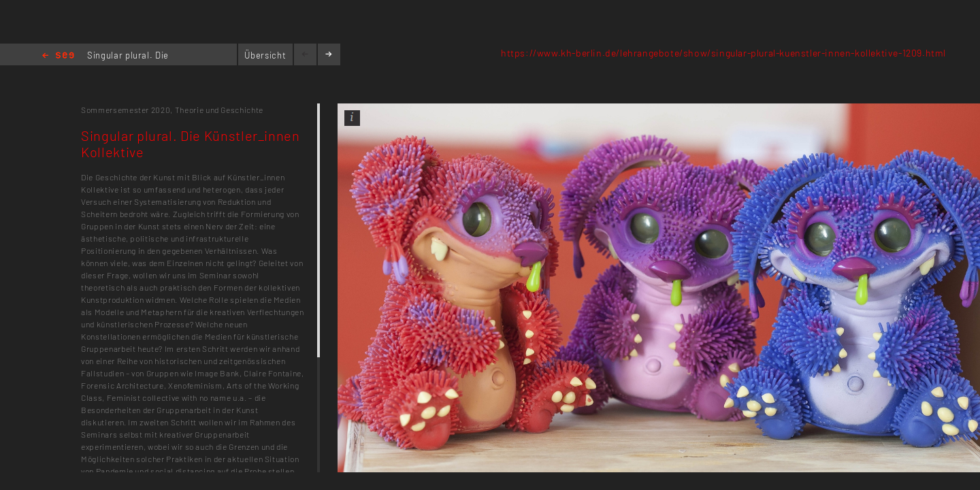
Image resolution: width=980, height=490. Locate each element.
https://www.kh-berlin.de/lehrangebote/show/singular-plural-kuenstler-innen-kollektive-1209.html (723, 53)
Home (58, 56)
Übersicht (265, 55)
